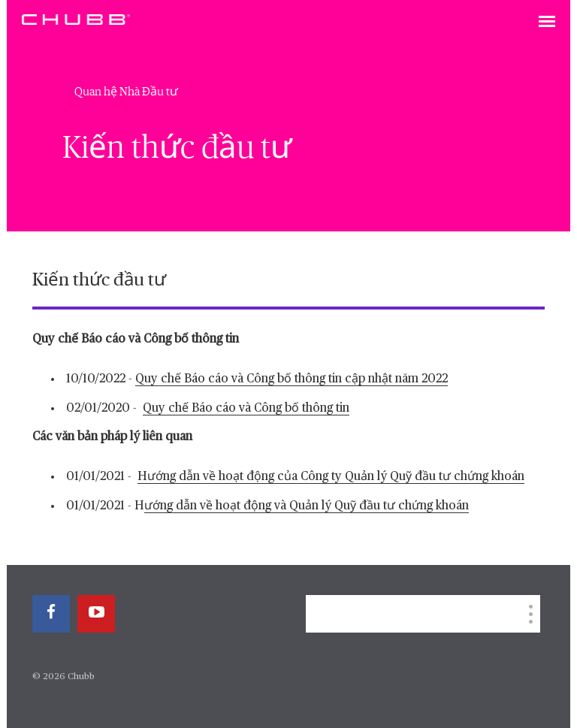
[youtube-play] (96, 614)
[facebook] (51, 614)
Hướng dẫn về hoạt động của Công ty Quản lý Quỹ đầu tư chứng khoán (331, 477)
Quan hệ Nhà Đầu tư (126, 92)
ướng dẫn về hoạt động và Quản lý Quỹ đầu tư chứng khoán (307, 506)
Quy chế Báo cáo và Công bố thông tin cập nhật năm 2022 (292, 379)
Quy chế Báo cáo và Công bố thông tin (246, 409)
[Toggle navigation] (547, 23)
